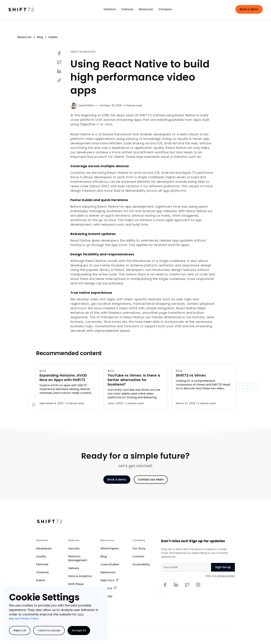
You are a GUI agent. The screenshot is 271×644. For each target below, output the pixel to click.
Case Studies (110, 564)
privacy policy (226, 576)
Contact (138, 556)
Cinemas (42, 572)
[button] (110, 9)
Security (74, 548)
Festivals (42, 564)
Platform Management (78, 558)
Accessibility (141, 564)
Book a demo (249, 9)
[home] (26, 9)
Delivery (74, 568)
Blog (104, 556)
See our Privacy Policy (24, 618)
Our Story (139, 548)
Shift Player (76, 584)
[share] (143, 56)
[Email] (186, 567)
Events (41, 580)
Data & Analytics (80, 576)
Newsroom (108, 572)
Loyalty (41, 556)
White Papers (110, 548)
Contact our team (151, 479)
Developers (44, 548)
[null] (223, 567)
